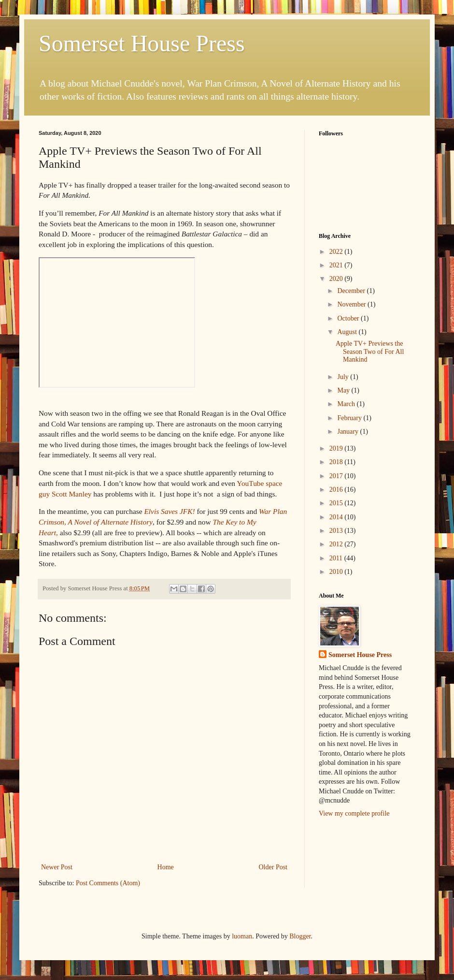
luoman (242, 936)
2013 (337, 531)
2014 (337, 517)
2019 (337, 448)
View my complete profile (354, 813)
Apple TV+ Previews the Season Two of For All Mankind (370, 352)
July (344, 377)
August (348, 332)
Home (166, 867)
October (349, 318)
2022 (337, 252)
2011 (337, 558)
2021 (337, 265)
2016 (337, 490)
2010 (337, 572)
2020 (337, 279)
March (347, 404)
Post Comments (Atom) (108, 883)
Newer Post (57, 867)
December (352, 291)
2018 (337, 462)
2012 (337, 544)
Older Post (273, 867)
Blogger (300, 936)
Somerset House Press (142, 43)
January (348, 431)
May (344, 390)
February (350, 418)
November (352, 304)
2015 (337, 503)
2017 (337, 476)
